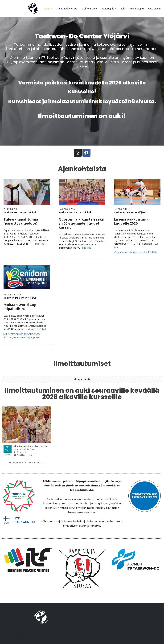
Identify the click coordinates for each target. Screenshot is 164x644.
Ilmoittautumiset (82, 364)
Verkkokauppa (136, 9)
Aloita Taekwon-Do (67, 9)
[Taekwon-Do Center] (33, 8)
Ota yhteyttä (155, 9)
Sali (123, 9)
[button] (52, 8)
